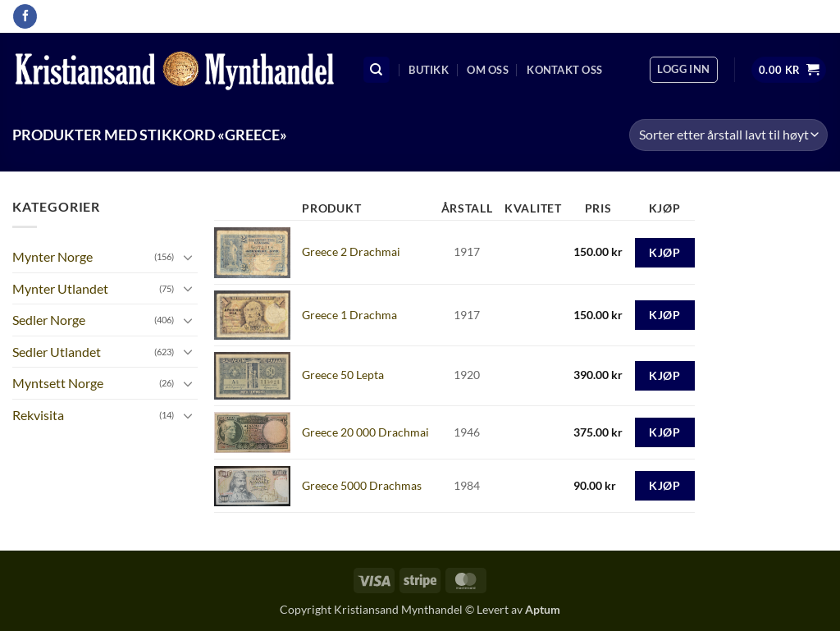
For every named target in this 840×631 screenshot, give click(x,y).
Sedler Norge (49, 320)
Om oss (488, 70)
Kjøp (664, 252)
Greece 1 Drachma (349, 315)
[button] (683, 70)
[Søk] (377, 70)
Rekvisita (38, 415)
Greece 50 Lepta (343, 375)
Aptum (543, 609)
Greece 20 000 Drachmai (365, 432)
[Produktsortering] (728, 135)
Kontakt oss (564, 70)
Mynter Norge (52, 256)
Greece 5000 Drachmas (362, 485)
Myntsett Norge (58, 383)
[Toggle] (188, 257)
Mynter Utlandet (60, 288)
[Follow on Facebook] (25, 16)
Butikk (429, 70)
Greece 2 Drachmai (351, 251)
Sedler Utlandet (57, 352)
